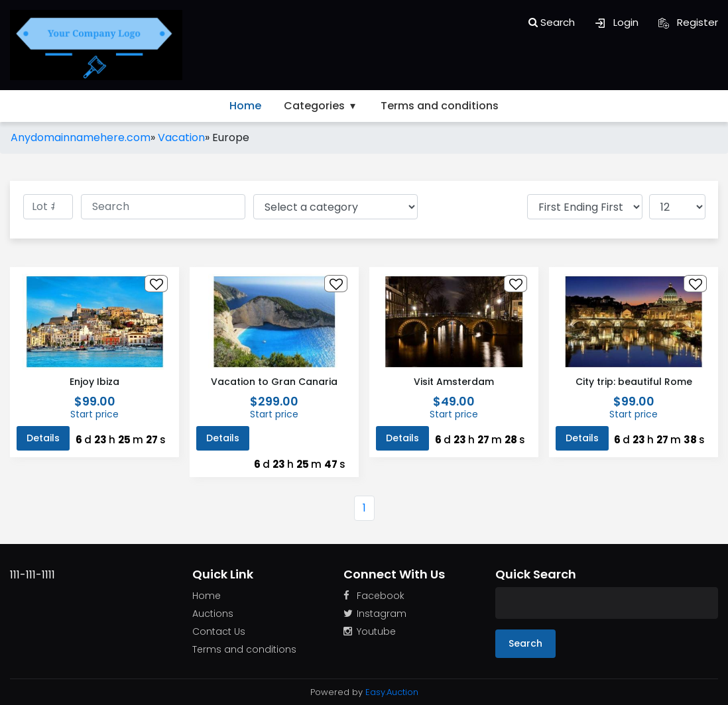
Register (688, 22)
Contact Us (219, 631)
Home (245, 106)
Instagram (375, 614)
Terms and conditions (440, 106)
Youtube (370, 631)
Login (617, 22)
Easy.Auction (392, 692)
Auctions (213, 614)
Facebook (374, 596)
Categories (321, 106)
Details (43, 438)
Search (552, 22)
